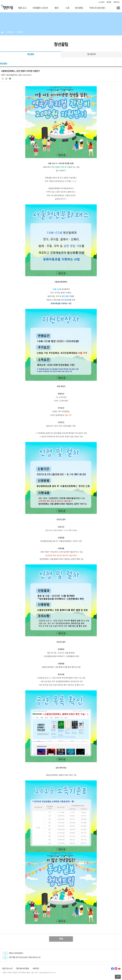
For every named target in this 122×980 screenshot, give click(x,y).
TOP (118, 977)
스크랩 (6, 79)
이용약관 (36, 969)
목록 (61, 939)
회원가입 (117, 2)
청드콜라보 (92, 54)
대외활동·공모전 (40, 8)
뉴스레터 (102, 2)
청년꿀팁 (79, 8)
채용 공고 (22, 8)
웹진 (57, 8)
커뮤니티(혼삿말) (97, 8)
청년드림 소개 (7, 969)
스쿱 (67, 8)
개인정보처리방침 (22, 969)
